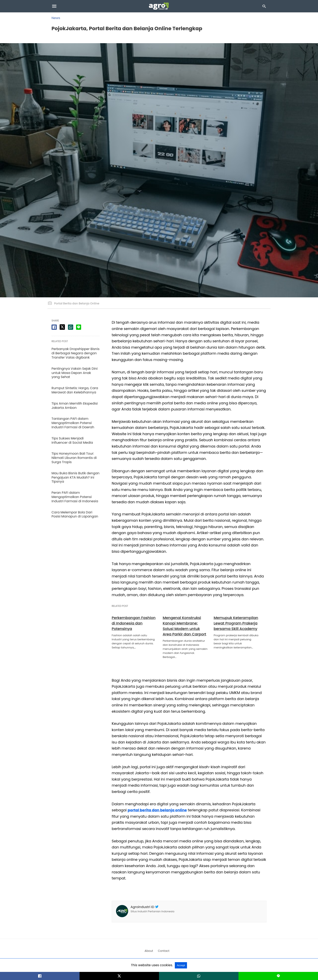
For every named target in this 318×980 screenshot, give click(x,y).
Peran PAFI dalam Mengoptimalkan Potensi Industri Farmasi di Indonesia (75, 497)
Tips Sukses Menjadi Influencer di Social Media (72, 440)
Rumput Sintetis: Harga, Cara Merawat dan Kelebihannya (75, 390)
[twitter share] (62, 327)
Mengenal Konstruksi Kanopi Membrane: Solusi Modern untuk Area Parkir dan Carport (184, 626)
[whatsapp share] (71, 327)
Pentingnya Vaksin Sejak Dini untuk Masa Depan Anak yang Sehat (75, 373)
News (56, 18)
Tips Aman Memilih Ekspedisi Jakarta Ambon (75, 406)
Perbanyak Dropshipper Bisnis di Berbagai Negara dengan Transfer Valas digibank (76, 353)
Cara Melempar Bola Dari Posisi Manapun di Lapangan (75, 514)
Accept (181, 965)
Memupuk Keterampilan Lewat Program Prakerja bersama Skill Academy (236, 623)
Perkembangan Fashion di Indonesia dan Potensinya (134, 623)
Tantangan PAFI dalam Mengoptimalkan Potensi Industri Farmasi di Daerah (73, 423)
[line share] (79, 327)
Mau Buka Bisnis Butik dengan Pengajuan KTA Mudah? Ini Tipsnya (76, 477)
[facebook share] (54, 327)
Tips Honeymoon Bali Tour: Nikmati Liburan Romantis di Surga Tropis (74, 458)
